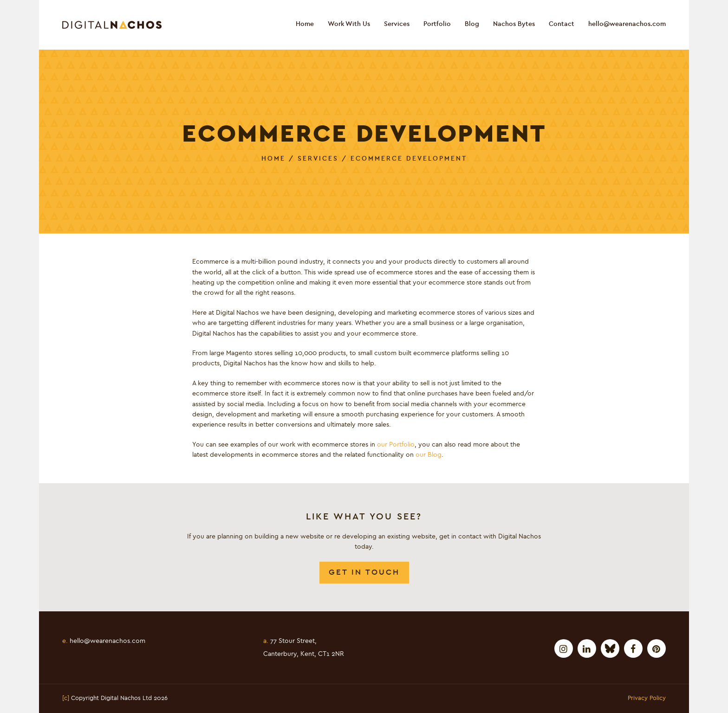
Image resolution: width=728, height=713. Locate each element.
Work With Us (349, 24)
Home (305, 24)
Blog (472, 24)
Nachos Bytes (514, 24)
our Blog (429, 455)
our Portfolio (396, 445)
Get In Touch (364, 572)
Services (397, 24)
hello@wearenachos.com (627, 24)
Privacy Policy (647, 699)
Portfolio (437, 24)
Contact (562, 24)
